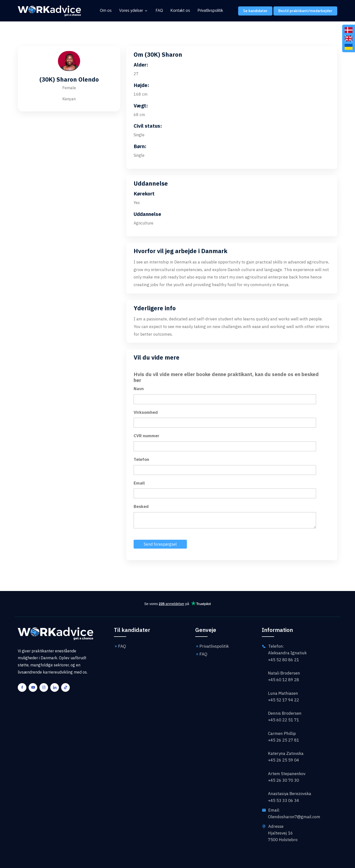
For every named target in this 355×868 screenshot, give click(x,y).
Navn (139, 389)
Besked (141, 506)
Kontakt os (180, 11)
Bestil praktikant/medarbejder (305, 11)
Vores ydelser (131, 11)
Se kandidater (255, 11)
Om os (106, 11)
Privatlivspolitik (210, 11)
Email (139, 483)
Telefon (141, 459)
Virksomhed (146, 412)
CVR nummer (146, 436)
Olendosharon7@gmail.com (294, 817)
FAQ (159, 11)
